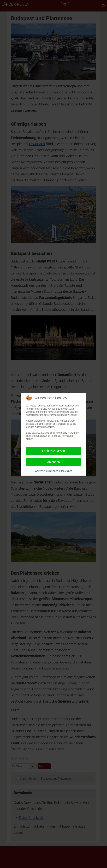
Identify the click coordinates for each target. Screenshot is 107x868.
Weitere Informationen (47, 471)
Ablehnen (53, 462)
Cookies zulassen (54, 451)
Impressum (66, 471)
